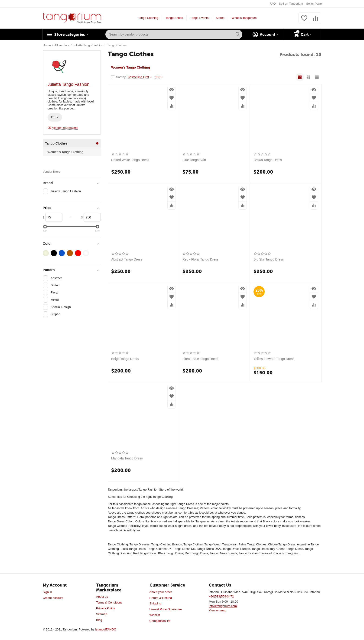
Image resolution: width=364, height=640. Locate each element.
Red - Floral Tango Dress (201, 259)
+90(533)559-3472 (221, 596)
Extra (55, 117)
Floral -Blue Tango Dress (200, 359)
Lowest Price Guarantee (166, 609)
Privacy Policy (106, 608)
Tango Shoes (174, 18)
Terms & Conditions (109, 602)
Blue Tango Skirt (194, 160)
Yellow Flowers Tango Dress (274, 359)
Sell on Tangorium (291, 4)
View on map (217, 610)
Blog (99, 620)
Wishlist (155, 615)
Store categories (71, 34)
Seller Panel (314, 4)
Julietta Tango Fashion (68, 84)
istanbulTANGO (106, 629)
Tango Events (199, 18)
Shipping (155, 603)
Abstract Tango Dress (127, 259)
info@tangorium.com (223, 606)
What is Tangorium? (245, 18)
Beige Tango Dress (125, 359)
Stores (220, 18)
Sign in (47, 592)
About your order (161, 592)
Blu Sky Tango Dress (269, 259)
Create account (53, 598)
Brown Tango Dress (268, 160)
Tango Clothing (148, 18)
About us (102, 597)
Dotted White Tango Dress (130, 160)
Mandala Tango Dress (127, 458)
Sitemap (102, 614)
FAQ (273, 4)
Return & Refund (161, 598)
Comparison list (160, 621)
